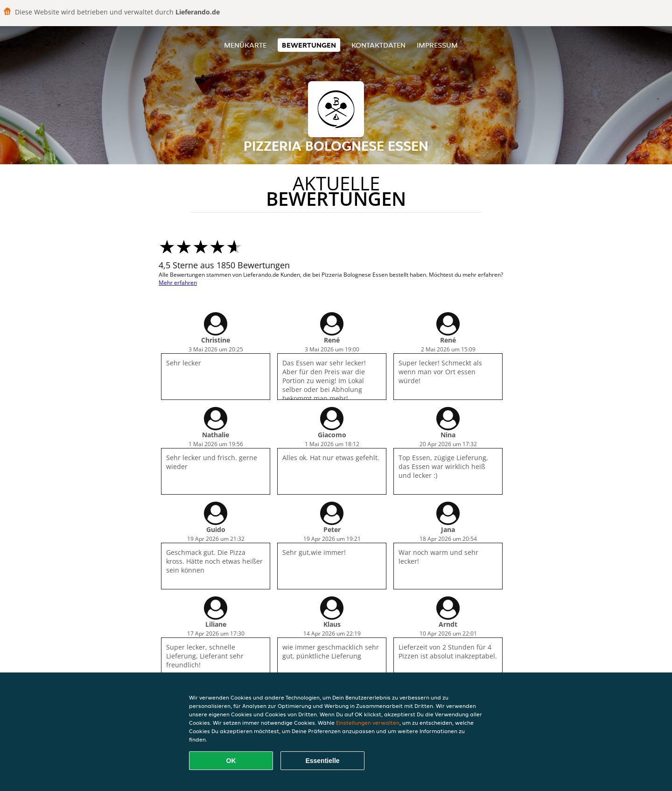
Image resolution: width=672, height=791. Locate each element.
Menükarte (245, 45)
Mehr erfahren (178, 283)
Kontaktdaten (378, 45)
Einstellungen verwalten (368, 723)
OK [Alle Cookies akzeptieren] (231, 761)
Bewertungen (309, 45)
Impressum (437, 45)
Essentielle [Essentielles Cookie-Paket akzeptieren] (322, 761)
